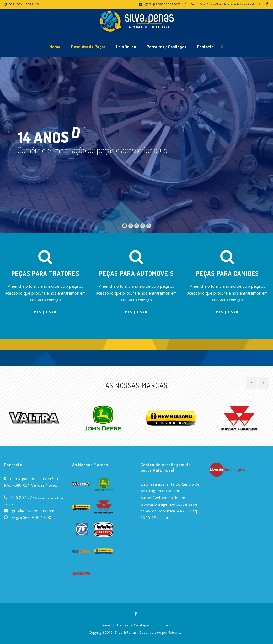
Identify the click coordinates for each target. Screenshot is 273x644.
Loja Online (126, 47)
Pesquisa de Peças (88, 47)
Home (55, 47)
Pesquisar (45, 312)
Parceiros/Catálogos (133, 625)
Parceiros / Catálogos (167, 47)
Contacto (205, 47)
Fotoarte (175, 632)
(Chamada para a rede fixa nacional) (235, 4)
